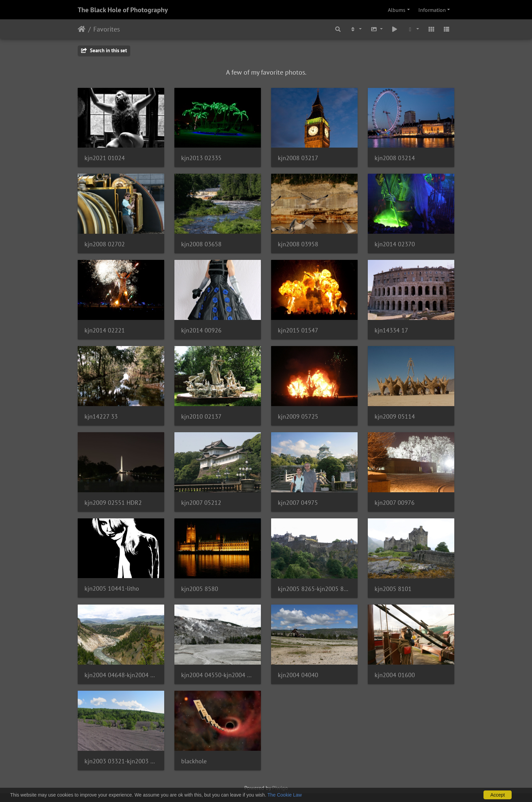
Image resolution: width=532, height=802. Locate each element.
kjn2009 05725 (298, 416)
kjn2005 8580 (200, 589)
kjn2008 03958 (298, 244)
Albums (397, 10)
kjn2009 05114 (395, 416)
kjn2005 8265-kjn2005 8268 (314, 589)
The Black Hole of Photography (123, 10)
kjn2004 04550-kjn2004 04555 (218, 675)
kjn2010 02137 (201, 416)
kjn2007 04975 (298, 503)
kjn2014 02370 (395, 244)
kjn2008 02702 (105, 244)
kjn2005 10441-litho (112, 588)
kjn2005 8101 (393, 589)
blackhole (194, 761)
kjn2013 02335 (201, 158)
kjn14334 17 (391, 330)
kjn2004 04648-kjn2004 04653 (121, 675)
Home (82, 29)
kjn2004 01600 (395, 675)
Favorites (107, 29)
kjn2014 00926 (201, 330)
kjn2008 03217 (298, 158)
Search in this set (104, 50)
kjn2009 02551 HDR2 (113, 503)
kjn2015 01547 (298, 330)
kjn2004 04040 (298, 675)
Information (432, 10)
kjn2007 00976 (395, 503)
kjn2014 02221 (105, 330)
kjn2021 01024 (105, 158)
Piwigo (280, 788)
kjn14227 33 (101, 416)
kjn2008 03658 (201, 244)
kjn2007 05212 (201, 503)
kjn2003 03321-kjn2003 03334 (121, 761)
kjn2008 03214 (395, 158)
